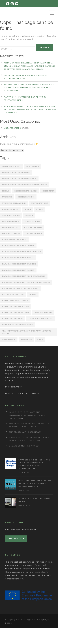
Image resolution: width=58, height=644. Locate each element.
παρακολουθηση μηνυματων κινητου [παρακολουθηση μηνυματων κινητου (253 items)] (20, 288)
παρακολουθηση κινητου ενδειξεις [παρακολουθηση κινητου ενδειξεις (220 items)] (19, 264)
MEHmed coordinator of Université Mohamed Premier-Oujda (35, 484)
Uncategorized (12, 128)
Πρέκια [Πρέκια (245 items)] (27, 209)
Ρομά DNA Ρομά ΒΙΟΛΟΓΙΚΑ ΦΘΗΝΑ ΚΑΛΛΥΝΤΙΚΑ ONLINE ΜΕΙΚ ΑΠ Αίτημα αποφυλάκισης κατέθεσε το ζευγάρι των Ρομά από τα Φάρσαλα (29, 66)
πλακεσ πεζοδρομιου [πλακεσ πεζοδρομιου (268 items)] (13, 319)
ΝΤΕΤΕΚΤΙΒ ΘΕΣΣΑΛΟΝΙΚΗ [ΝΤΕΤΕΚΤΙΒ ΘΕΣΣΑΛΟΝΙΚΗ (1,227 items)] (14, 203)
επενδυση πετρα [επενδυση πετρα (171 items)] (32, 221)
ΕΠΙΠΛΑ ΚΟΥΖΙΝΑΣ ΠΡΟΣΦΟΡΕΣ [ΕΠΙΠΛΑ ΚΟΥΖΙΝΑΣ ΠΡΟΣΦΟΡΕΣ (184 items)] (16, 173)
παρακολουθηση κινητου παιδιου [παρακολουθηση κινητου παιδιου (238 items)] (18, 270)
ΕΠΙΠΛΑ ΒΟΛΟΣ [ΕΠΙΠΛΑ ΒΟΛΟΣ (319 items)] (33, 167)
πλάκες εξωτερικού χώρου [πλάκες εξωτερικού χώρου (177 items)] (15, 300)
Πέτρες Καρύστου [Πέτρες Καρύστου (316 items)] (40, 203)
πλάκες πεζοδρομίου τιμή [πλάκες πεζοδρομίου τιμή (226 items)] (15, 307)
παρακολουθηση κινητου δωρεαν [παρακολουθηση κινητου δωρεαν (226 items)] (18, 258)
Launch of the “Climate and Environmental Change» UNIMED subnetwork (27, 415)
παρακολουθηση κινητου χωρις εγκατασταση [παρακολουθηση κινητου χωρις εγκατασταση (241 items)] (24, 276)
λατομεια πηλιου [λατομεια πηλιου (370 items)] (34, 234)
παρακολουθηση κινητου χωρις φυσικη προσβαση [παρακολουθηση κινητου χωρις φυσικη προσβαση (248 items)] (26, 282)
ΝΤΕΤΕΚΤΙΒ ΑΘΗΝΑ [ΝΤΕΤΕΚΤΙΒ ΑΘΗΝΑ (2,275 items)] (26, 197)
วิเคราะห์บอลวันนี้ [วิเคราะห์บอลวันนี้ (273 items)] (9, 340)
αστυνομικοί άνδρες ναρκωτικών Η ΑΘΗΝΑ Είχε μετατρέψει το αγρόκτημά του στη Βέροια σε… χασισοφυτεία (29, 88)
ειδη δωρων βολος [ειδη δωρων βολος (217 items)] (11, 221)
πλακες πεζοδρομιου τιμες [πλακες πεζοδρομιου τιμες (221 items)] (16, 312)
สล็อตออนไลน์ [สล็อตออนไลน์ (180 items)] (26, 340)
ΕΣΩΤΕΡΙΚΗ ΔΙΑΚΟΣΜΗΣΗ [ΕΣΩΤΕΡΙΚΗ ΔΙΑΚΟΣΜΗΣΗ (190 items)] (26, 191)
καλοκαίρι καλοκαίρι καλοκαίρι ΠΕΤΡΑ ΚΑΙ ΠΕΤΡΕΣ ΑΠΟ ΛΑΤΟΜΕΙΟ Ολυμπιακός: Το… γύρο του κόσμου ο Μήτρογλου (30, 109)
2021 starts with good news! (25, 432)
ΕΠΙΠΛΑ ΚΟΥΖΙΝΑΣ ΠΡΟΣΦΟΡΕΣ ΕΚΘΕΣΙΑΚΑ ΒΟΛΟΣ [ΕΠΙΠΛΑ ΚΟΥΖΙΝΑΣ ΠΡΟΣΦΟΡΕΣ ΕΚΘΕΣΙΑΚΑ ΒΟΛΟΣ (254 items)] (25, 185)
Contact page (16, 539)
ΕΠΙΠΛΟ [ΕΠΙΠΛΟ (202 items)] (6, 191)
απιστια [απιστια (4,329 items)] (29, 215)
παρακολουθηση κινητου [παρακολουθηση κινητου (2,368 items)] (14, 240)
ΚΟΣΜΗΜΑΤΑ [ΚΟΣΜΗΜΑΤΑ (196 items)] (48, 191)
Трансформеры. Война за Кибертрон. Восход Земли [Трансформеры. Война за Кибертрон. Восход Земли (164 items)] (27, 332)
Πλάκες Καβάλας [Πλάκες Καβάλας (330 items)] (10, 209)
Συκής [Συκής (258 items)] (39, 209)
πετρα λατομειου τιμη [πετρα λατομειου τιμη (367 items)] (13, 294)
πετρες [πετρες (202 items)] (33, 294)
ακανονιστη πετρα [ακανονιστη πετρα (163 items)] (11, 215)
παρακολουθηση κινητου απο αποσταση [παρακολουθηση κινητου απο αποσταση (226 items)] (21, 252)
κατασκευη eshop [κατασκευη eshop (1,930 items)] (33, 227)
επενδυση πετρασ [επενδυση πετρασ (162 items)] (10, 227)
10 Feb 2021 (24, 473)
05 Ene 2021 (24, 506)
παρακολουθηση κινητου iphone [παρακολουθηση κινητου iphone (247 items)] (18, 246)
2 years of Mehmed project (24, 446)
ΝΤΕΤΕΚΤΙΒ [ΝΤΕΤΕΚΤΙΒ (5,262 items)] (7, 197)
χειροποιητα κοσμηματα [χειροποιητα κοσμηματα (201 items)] (41, 319)
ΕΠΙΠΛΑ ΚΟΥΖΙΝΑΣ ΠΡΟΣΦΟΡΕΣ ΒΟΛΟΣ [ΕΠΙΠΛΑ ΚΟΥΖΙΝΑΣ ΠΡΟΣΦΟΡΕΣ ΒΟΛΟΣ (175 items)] (19, 179)
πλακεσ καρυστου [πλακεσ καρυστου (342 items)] (43, 312)
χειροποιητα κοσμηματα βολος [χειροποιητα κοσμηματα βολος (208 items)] (17, 325)
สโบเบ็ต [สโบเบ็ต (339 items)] (40, 340)
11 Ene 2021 (24, 491)
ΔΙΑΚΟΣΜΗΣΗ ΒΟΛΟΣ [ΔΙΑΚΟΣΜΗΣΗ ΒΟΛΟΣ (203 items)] (11, 167)
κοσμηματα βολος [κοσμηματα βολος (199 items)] (11, 234)
